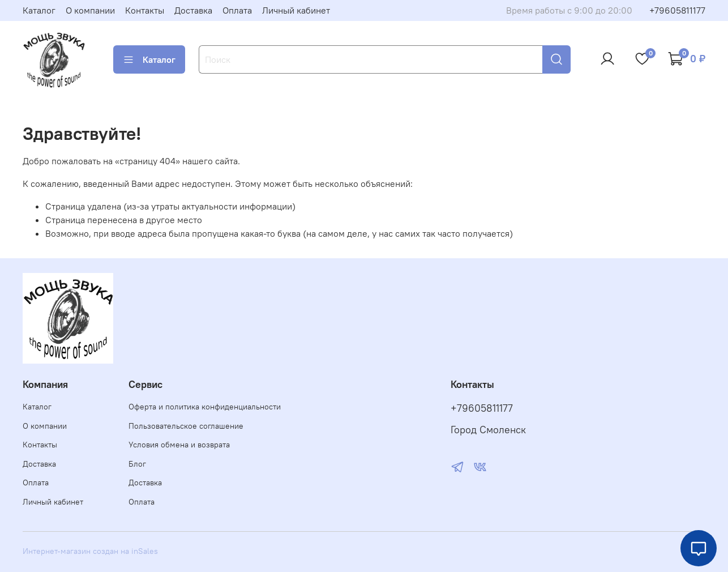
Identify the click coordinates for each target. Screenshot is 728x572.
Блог (137, 464)
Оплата (237, 10)
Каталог (39, 10)
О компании (90, 10)
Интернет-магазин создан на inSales (90, 551)
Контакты (145, 10)
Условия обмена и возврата (179, 445)
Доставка (193, 10)
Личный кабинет (296, 10)
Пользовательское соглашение (186, 426)
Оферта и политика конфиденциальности (205, 407)
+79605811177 (677, 10)
